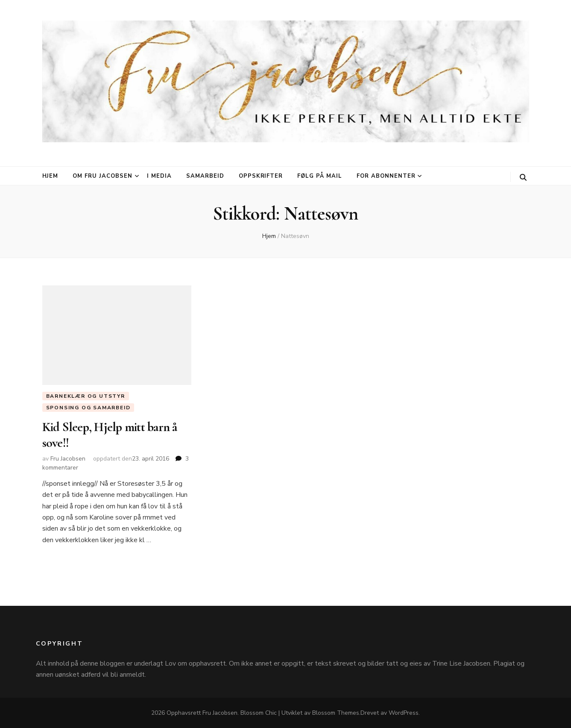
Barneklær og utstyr (86, 396)
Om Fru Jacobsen (102, 176)
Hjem (50, 176)
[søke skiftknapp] (523, 178)
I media (159, 176)
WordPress (404, 713)
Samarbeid (205, 176)
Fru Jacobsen (68, 459)
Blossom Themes (336, 713)
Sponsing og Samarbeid (88, 408)
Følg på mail (320, 176)
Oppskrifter (261, 176)
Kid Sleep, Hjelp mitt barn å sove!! (110, 435)
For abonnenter (386, 176)
